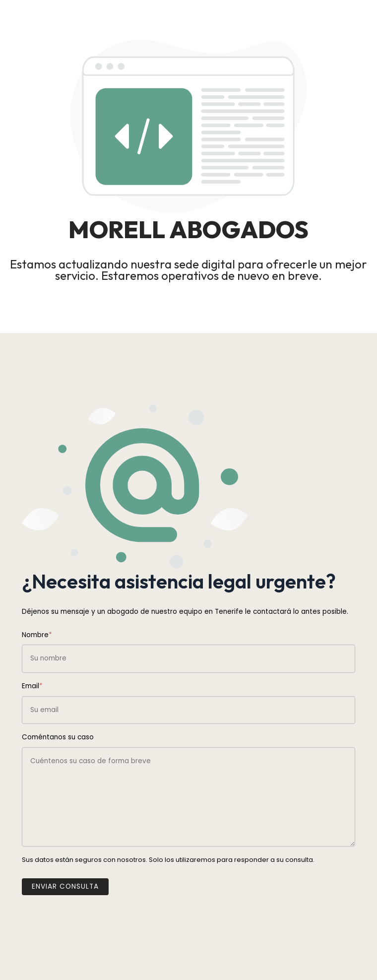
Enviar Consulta (65, 886)
